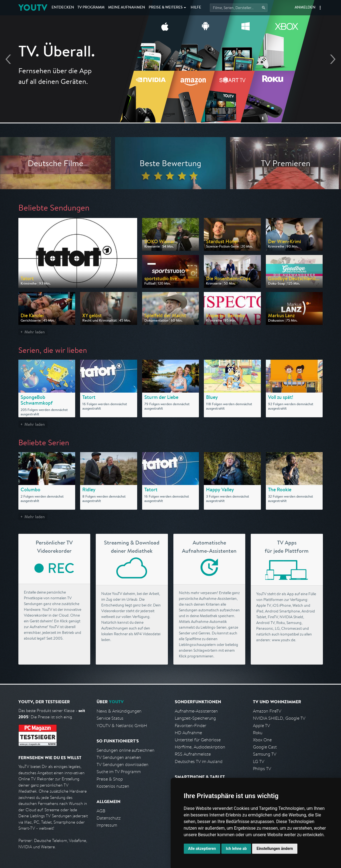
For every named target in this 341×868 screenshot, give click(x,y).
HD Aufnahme (188, 733)
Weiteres (166, 8)
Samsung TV (265, 754)
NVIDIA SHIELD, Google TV (279, 718)
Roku (258, 733)
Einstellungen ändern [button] (275, 849)
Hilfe (196, 8)
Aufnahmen (127, 8)
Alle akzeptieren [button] (202, 849)
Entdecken (63, 8)
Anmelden (305, 8)
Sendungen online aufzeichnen (126, 750)
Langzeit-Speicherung (195, 718)
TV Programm (91, 8)
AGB (101, 811)
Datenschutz (109, 818)
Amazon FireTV (267, 711)
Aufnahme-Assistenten (196, 711)
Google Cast (265, 747)
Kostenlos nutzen (113, 786)
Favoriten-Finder (191, 726)
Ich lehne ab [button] (236, 849)
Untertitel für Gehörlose (198, 740)
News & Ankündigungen (119, 711)
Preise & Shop (110, 779)
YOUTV (33, 8)
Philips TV (262, 769)
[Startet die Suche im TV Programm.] (239, 8)
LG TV (259, 761)
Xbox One (262, 740)
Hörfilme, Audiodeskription (200, 747)
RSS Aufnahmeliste (193, 754)
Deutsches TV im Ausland (199, 761)
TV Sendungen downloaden (122, 765)
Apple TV (261, 726)
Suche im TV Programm (119, 772)
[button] (320, 8)
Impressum (107, 825)
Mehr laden (35, 332)
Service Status (110, 718)
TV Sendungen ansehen (119, 757)
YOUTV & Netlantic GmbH (122, 726)
